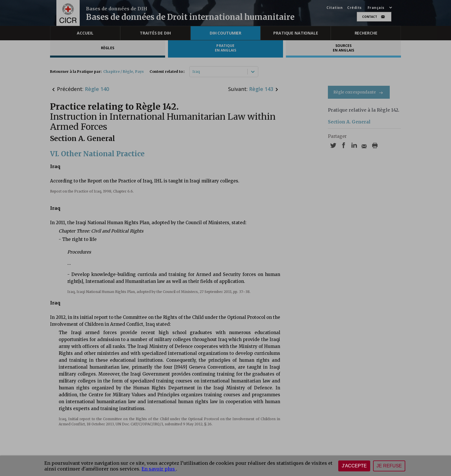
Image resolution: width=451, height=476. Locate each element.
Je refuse (389, 466)
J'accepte (354, 466)
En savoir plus (159, 469)
